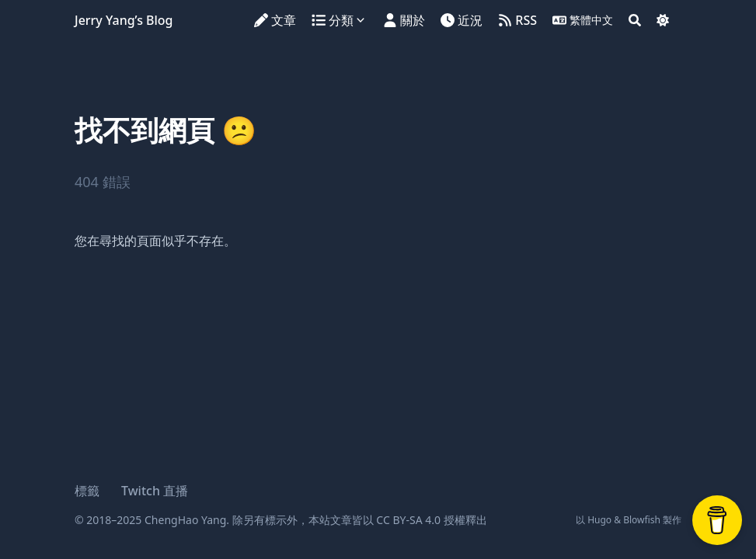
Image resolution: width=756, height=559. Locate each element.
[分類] (341, 20)
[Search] (635, 20)
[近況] (462, 20)
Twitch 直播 (155, 491)
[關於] (404, 20)
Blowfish (642, 520)
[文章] (275, 20)
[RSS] (517, 20)
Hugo (599, 520)
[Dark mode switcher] (663, 20)
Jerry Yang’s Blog (124, 20)
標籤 (87, 491)
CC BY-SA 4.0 (408, 520)
